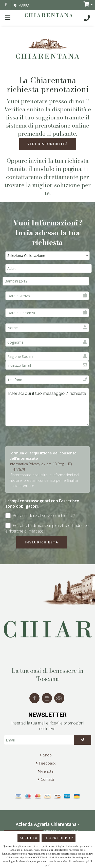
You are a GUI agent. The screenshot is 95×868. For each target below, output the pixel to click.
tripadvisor (59, 698)
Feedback (47, 763)
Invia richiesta (42, 542)
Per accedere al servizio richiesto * (40, 516)
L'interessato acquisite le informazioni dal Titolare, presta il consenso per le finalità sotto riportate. (44, 480)
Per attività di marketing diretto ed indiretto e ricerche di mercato (47, 528)
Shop (47, 755)
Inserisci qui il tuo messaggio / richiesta (47, 407)
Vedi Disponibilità (48, 144)
